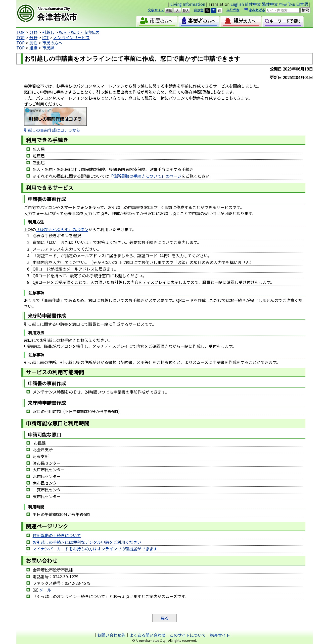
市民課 (48, 48)
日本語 (302, 4)
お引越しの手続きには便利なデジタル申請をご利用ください (87, 542)
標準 (171, 11)
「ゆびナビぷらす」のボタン (62, 229)
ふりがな (233, 10)
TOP (20, 32)
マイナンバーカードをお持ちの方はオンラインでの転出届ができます (95, 549)
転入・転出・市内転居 (79, 32)
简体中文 (253, 4)
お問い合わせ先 (111, 635)
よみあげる (257, 10)
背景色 (199, 10)
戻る (165, 618)
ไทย (292, 4)
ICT (45, 37)
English (237, 4)
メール (45, 590)
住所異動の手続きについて (57, 535)
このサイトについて (188, 635)
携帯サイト (220, 635)
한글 (283, 4)
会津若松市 (59, 14)
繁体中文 (270, 4)
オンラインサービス (72, 37)
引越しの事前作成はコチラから (52, 130)
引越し (48, 32)
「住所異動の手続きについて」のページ (145, 176)
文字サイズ (156, 10)
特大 (188, 11)
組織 (33, 48)
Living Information (188, 4)
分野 (33, 32)
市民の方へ (52, 43)
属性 (33, 43)
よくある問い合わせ (148, 635)
